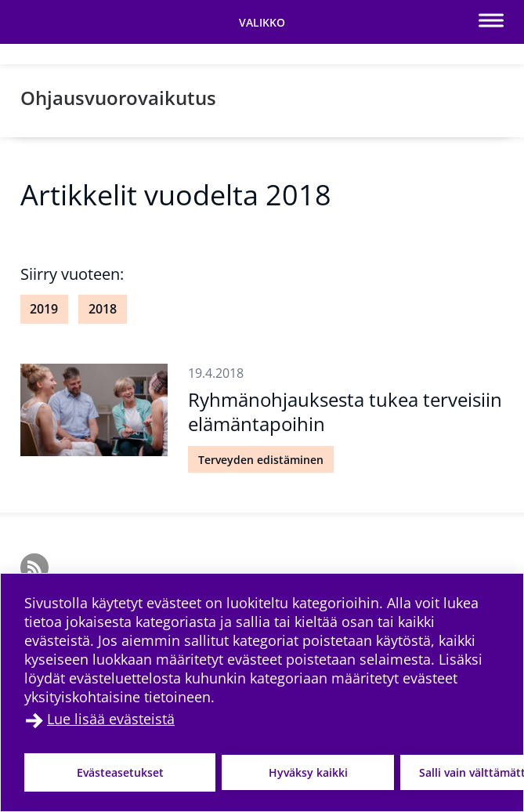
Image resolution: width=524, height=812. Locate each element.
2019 (44, 309)
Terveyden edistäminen (261, 460)
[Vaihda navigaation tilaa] (262, 22)
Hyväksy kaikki (308, 772)
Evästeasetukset (120, 772)
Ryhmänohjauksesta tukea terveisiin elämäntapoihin (345, 411)
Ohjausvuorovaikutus (118, 98)
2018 (103, 309)
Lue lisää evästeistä (111, 719)
